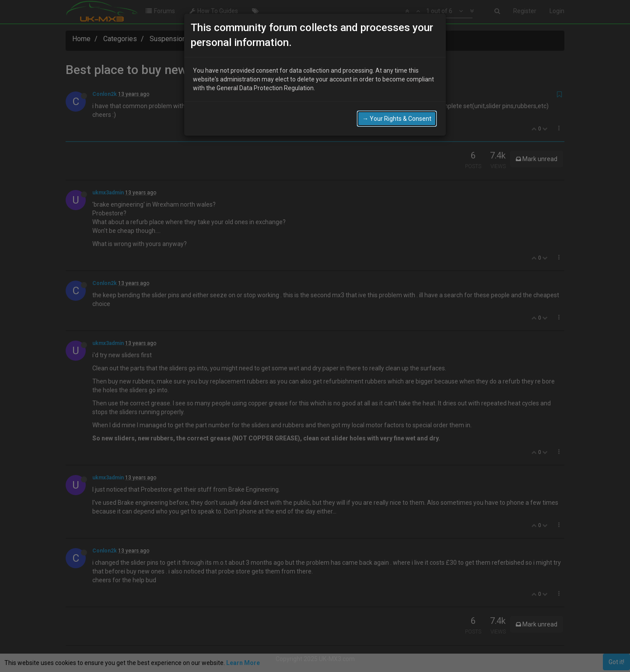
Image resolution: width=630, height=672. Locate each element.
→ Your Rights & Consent (397, 118)
